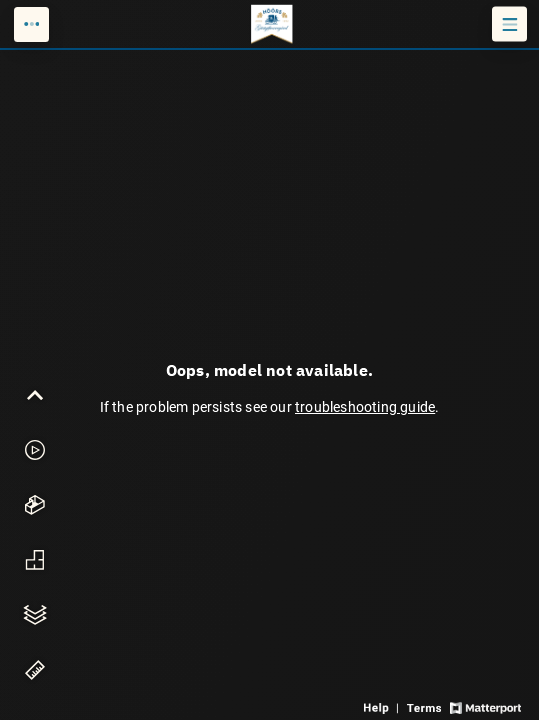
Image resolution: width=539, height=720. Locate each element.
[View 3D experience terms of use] (425, 706)
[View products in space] (509, 24)
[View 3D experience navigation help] (383, 706)
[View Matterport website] (485, 706)
